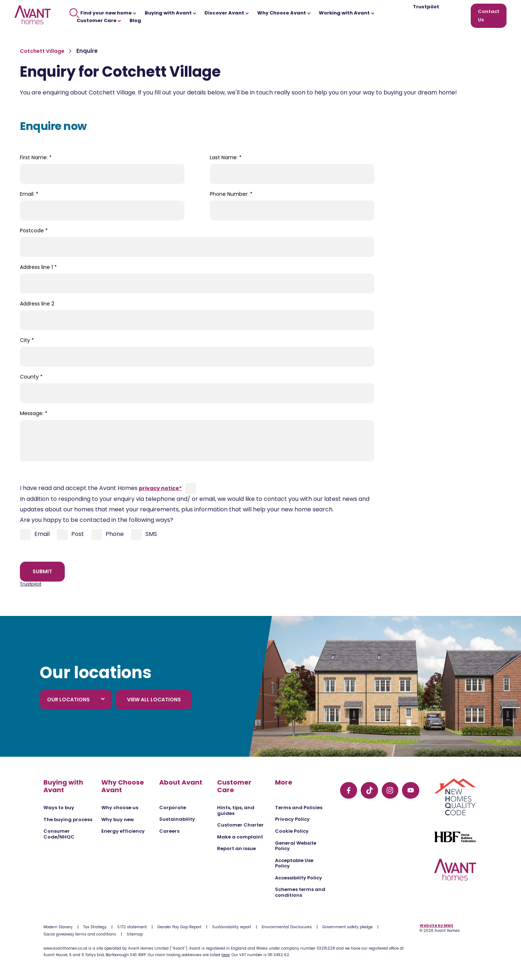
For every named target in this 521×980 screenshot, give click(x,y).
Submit (42, 571)
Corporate (173, 808)
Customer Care (99, 20)
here (226, 955)
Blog (135, 20)
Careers (169, 831)
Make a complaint (240, 837)
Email (35, 535)
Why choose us (120, 808)
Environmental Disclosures (287, 927)
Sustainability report (232, 927)
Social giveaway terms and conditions (80, 934)
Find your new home (103, 13)
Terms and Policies (299, 808)
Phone (107, 535)
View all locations (154, 700)
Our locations (76, 700)
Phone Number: (231, 194)
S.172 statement (132, 927)
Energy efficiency (123, 831)
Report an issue (236, 848)
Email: (29, 194)
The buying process (68, 820)
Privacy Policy (292, 819)
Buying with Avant (171, 13)
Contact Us (489, 16)
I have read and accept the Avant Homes (101, 488)
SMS (144, 535)
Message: (34, 413)
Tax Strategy (95, 927)
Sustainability (177, 819)
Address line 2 (37, 304)
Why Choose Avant (284, 13)
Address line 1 (38, 267)
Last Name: (226, 157)
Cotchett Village (43, 51)
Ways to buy (59, 808)
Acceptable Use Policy (294, 863)
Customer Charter (240, 825)
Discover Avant (227, 13)
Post (70, 535)
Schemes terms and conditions (300, 892)
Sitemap (135, 934)
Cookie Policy (292, 831)
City (27, 340)
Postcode (34, 231)
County (31, 377)
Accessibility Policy (298, 878)
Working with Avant (347, 13)
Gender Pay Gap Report (179, 927)
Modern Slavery (58, 927)
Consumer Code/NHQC (59, 834)
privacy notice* (160, 488)
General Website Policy (296, 846)
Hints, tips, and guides (236, 810)
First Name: (36, 157)
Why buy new (118, 820)
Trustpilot (426, 7)
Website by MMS (437, 926)
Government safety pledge (348, 927)
